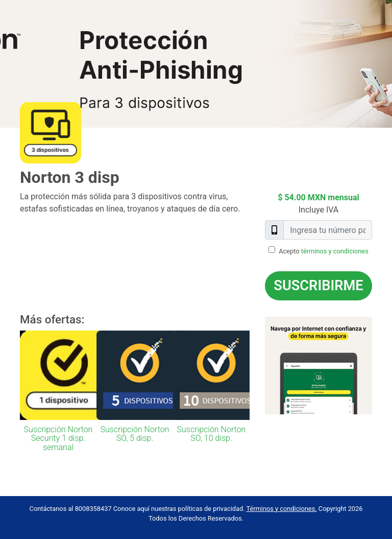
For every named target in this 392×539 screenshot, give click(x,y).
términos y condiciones (335, 251)
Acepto (324, 251)
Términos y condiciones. (281, 509)
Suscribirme (318, 286)
